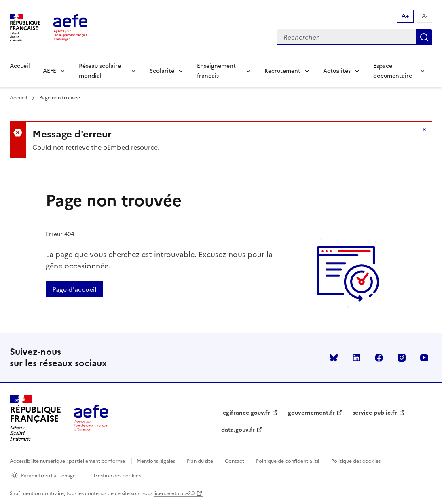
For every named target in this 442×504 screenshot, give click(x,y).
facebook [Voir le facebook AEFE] (379, 358)
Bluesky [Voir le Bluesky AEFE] (334, 358)
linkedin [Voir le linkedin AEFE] (356, 358)
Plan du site (200, 461)
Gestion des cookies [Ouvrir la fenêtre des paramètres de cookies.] (117, 476)
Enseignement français (216, 71)
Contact (235, 461)
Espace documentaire (393, 71)
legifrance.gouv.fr (246, 413)
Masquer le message (424, 129)
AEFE (50, 71)
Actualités (337, 71)
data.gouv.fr (238, 430)
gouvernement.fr (311, 413)
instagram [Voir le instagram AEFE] (402, 358)
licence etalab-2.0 (174, 493)
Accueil (20, 66)
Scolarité (162, 71)
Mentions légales (156, 461)
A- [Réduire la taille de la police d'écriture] (425, 16)
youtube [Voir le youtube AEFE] (424, 358)
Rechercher (424, 37)
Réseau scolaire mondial (100, 71)
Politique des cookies (356, 461)
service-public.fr (375, 413)
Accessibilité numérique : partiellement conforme (67, 461)
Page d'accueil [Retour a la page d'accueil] (74, 289)
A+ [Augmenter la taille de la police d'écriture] (405, 16)
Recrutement (282, 71)
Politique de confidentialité (288, 461)
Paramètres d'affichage (48, 476)
